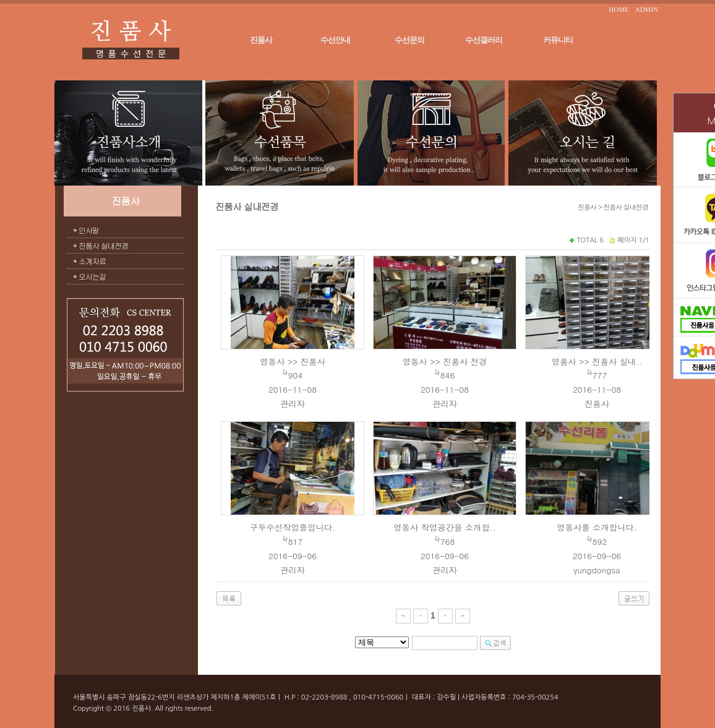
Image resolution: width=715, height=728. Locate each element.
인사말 (89, 230)
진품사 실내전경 (103, 245)
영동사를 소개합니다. (597, 527)
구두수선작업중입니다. (293, 527)
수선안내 (335, 40)
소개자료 (92, 261)
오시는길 (92, 276)
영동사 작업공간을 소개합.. (445, 527)
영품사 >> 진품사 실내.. (597, 362)
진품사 (261, 40)
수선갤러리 (484, 40)
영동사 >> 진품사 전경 (445, 362)
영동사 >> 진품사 (293, 362)
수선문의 (409, 40)
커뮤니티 (558, 40)
